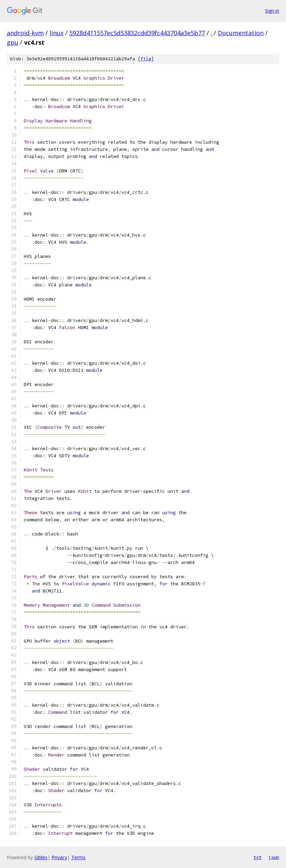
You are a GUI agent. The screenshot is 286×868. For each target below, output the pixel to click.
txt (258, 857)
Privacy (59, 857)
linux (56, 33)
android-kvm (25, 33)
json (274, 857)
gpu (13, 42)
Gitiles (41, 857)
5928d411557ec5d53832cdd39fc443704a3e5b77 (137, 33)
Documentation (241, 33)
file (146, 59)
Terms (78, 857)
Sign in (272, 11)
